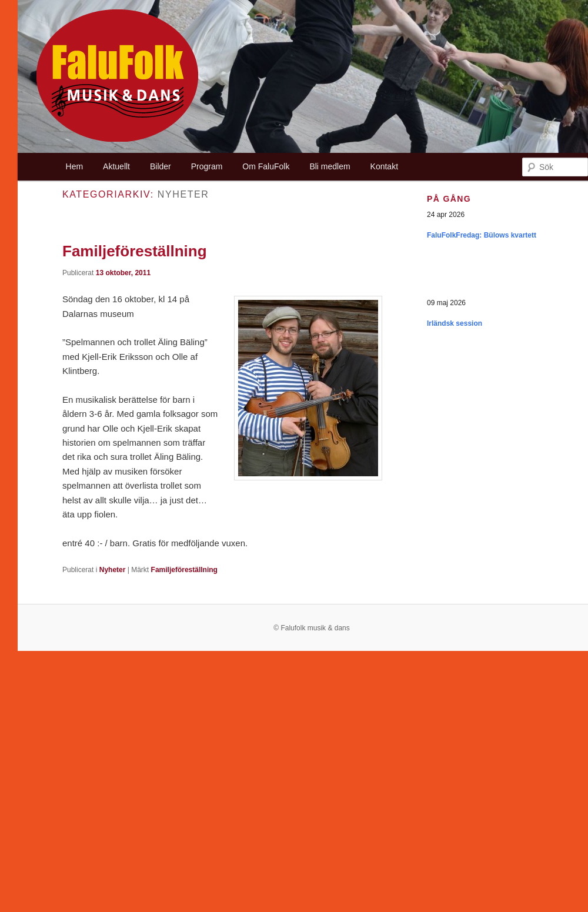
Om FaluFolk (266, 166)
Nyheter (113, 570)
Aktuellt (116, 166)
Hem (75, 166)
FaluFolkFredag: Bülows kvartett (482, 235)
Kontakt (384, 166)
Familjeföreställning (135, 251)
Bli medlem (330, 166)
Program (207, 166)
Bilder (161, 166)
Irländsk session (455, 323)
